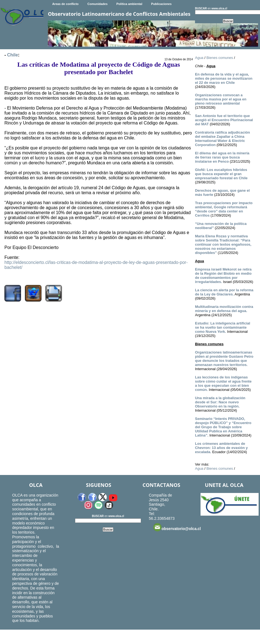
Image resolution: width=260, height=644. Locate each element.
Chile (13, 55)
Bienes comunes (220, 58)
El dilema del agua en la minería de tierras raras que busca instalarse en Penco (222, 157)
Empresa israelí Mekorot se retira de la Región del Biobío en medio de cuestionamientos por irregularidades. (223, 276)
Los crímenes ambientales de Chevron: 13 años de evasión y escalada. (221, 448)
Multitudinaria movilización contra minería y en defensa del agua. (224, 309)
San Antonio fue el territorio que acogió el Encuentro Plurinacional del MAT (224, 120)
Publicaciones (161, 4)
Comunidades (97, 4)
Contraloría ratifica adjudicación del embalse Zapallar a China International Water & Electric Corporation (223, 139)
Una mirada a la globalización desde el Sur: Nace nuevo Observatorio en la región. (220, 402)
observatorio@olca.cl (177, 527)
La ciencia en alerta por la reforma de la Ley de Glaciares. (224, 292)
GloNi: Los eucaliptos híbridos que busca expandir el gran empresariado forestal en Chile (221, 174)
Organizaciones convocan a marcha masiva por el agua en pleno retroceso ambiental (221, 99)
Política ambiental (129, 4)
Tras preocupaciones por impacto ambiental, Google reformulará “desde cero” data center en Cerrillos (224, 209)
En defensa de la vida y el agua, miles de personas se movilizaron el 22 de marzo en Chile (224, 78)
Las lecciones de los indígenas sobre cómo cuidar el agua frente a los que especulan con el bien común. (223, 383)
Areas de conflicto (65, 4)
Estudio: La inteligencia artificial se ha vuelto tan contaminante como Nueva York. (223, 327)
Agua (199, 58)
